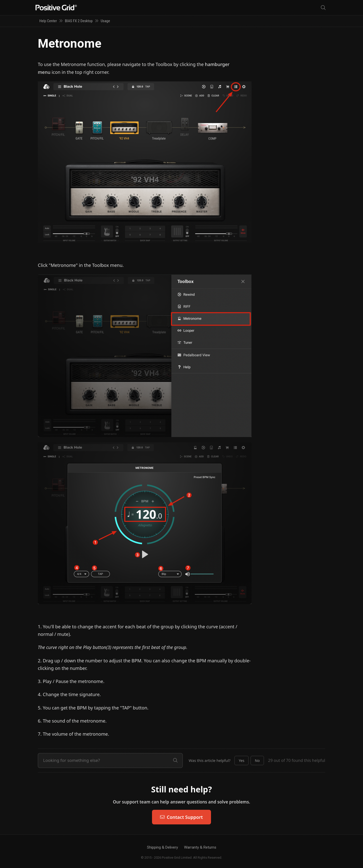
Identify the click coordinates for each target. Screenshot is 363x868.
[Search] (323, 8)
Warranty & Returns (200, 847)
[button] (241, 761)
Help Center (48, 21)
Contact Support (181, 817)
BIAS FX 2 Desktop (79, 21)
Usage (105, 21)
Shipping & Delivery (162, 847)
